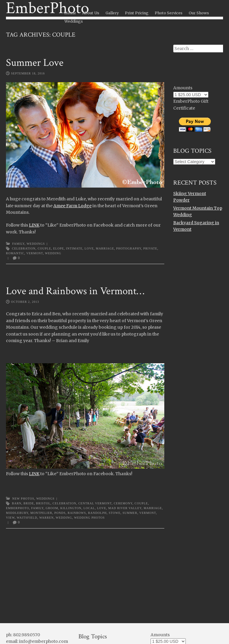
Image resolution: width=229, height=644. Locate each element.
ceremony (123, 503)
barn (17, 503)
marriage (105, 248)
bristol (43, 503)
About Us (91, 13)
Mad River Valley (125, 508)
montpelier (41, 513)
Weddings (74, 21)
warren (47, 518)
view (10, 518)
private (150, 248)
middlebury (17, 513)
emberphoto (18, 508)
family (37, 508)
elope (58, 248)
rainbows (77, 513)
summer (130, 513)
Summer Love (35, 63)
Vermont (35, 253)
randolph (97, 513)
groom (52, 508)
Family (18, 244)
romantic (15, 253)
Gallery (112, 13)
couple (44, 248)
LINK (34, 225)
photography (129, 248)
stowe (115, 513)
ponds (60, 513)
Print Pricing (137, 13)
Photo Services (169, 13)
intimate (74, 248)
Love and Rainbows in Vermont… (75, 291)
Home (70, 13)
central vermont (95, 503)
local (89, 508)
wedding (53, 253)
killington (71, 508)
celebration (24, 248)
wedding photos (89, 518)
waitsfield (27, 518)
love (89, 248)
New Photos (23, 499)
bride (29, 503)
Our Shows (199, 13)
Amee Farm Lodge (72, 206)
